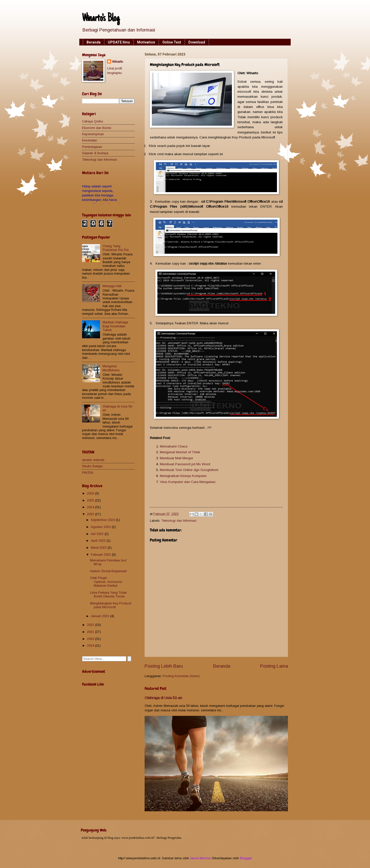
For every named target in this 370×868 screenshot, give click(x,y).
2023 (91, 514)
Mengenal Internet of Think (180, 452)
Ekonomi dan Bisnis (97, 128)
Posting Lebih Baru (164, 666)
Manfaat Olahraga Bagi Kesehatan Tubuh (115, 326)
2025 (91, 500)
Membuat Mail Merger (176, 458)
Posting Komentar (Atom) (181, 676)
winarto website (93, 460)
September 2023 (103, 520)
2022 (91, 625)
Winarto (118, 62)
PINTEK (88, 473)
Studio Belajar (92, 466)
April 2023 (99, 541)
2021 (91, 632)
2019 (91, 646)
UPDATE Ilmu (119, 42)
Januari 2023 (100, 616)
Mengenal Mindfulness (111, 368)
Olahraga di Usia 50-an (163, 698)
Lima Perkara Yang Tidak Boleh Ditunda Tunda (108, 594)
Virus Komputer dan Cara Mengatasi (188, 482)
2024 (91, 507)
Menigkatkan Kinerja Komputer (183, 476)
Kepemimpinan (93, 134)
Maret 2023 (99, 548)
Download (197, 42)
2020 (91, 639)
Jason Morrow (200, 858)
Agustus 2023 (101, 527)
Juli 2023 (98, 534)
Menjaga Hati (112, 286)
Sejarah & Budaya (95, 153)
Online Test (172, 42)
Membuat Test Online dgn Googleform (189, 470)
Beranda (94, 42)
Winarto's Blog (101, 19)
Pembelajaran (92, 147)
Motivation (146, 42)
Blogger (246, 858)
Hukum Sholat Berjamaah (108, 571)
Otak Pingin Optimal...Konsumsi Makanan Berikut (106, 582)
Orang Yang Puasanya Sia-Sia (116, 248)
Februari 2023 (101, 555)
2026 (91, 493)
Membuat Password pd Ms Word (185, 464)
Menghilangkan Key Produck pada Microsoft (111, 605)
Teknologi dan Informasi (179, 521)
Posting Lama (274, 666)
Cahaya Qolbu (93, 121)
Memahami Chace (174, 446)
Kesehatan (90, 140)
